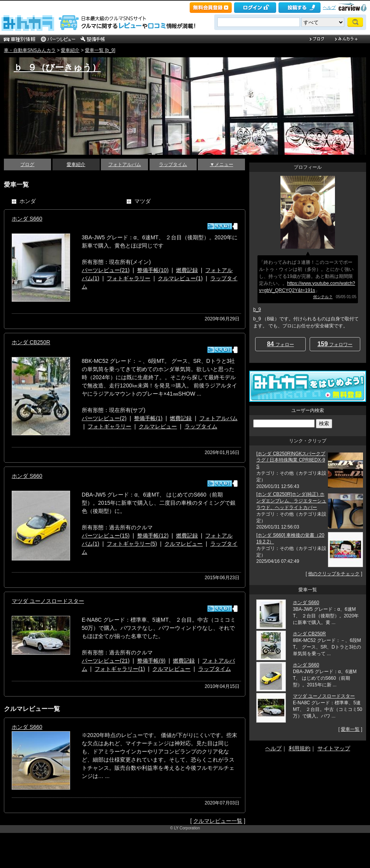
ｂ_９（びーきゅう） (57, 67)
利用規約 (300, 748)
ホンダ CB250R (31, 342)
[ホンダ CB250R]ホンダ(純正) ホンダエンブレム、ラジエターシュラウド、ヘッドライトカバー (291, 501)
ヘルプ (329, 7)
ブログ (27, 164)
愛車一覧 (350, 729)
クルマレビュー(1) (180, 278)
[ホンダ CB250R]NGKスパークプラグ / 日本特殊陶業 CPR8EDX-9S (291, 460)
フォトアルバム (125, 164)
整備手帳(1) (148, 418)
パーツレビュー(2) (104, 418)
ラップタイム (173, 164)
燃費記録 (187, 270)
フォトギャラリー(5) (132, 544)
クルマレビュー (158, 426)
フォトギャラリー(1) (120, 669)
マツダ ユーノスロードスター (48, 601)
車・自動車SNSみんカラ (30, 50)
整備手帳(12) (153, 536)
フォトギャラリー (129, 278)
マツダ (143, 201)
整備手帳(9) (151, 661)
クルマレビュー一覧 (218, 821)
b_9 (257, 309)
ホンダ (28, 201)
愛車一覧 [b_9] (100, 50)
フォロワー (335, 344)
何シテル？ (323, 297)
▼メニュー (222, 164)
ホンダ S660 (27, 219)
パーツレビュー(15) (106, 536)
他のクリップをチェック (334, 574)
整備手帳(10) (153, 270)
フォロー (280, 344)
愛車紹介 (70, 50)
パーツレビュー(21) (106, 270)
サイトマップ (334, 748)
